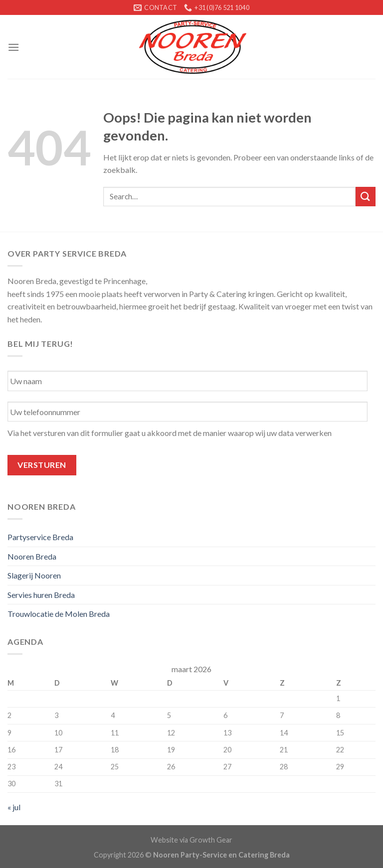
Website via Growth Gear (191, 840)
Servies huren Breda (41, 595)
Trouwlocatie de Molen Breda (59, 614)
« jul (14, 807)
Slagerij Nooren (34, 575)
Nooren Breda (32, 556)
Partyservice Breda (40, 537)
